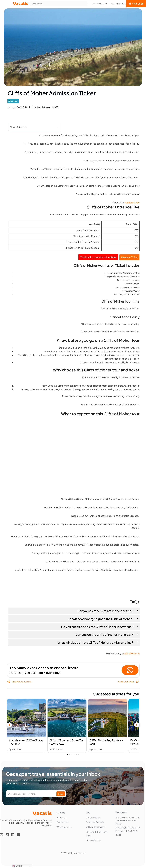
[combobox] (58, 4)
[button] (57, 127)
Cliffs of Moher (13, 101)
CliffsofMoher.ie (131, 654)
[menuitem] (100, 4)
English (17, 866)
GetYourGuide (132, 203)
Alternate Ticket (129, 257)
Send (61, 794)
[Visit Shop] (136, 4)
